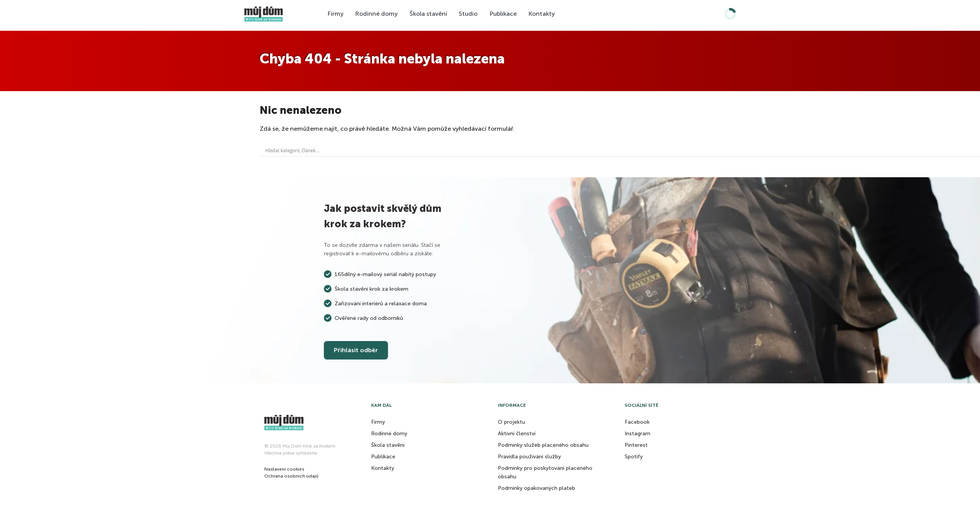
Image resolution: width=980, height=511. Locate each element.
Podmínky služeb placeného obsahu (543, 445)
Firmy (335, 14)
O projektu (512, 422)
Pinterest (636, 445)
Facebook (637, 422)
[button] (284, 469)
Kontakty (541, 14)
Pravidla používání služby (529, 457)
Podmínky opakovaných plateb (536, 488)
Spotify (634, 457)
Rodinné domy (376, 14)
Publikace (503, 14)
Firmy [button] (378, 422)
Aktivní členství (517, 434)
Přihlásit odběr (356, 350)
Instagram (638, 434)
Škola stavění (428, 14)
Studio (468, 14)
